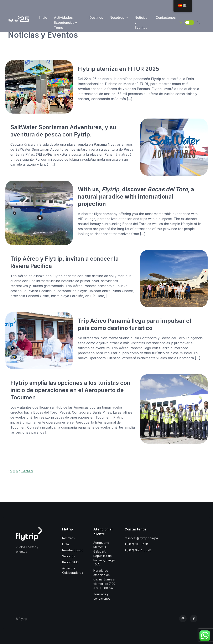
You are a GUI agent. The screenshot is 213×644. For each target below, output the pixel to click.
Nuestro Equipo (73, 550)
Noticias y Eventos (141, 23)
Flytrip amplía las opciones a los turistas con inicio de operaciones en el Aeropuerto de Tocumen (70, 390)
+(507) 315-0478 (136, 544)
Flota (66, 544)
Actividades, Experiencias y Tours (65, 23)
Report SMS (70, 562)
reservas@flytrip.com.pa (141, 538)
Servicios (69, 556)
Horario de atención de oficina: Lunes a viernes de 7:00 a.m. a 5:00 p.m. (104, 579)
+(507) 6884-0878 (138, 550)
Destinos (96, 18)
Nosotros (117, 18)
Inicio (43, 18)
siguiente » (25, 471)
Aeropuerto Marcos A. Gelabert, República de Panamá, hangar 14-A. (104, 554)
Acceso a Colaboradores (73, 570)
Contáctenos (166, 18)
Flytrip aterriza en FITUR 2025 (118, 69)
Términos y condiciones (102, 596)
